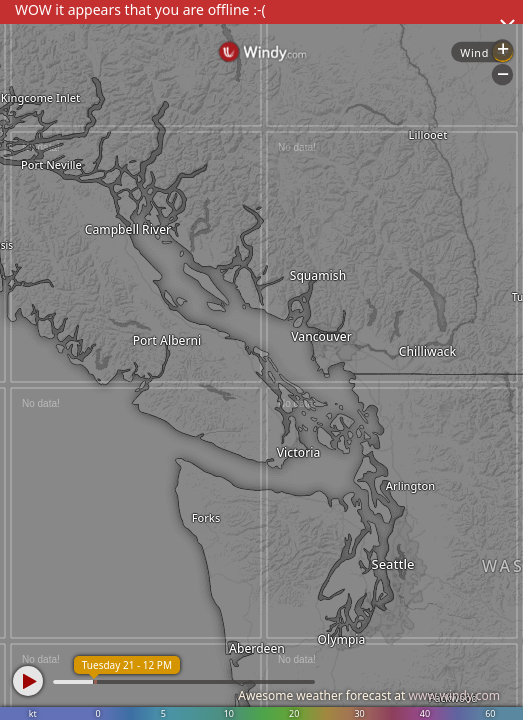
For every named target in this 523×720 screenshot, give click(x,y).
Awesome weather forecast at (369, 695)
